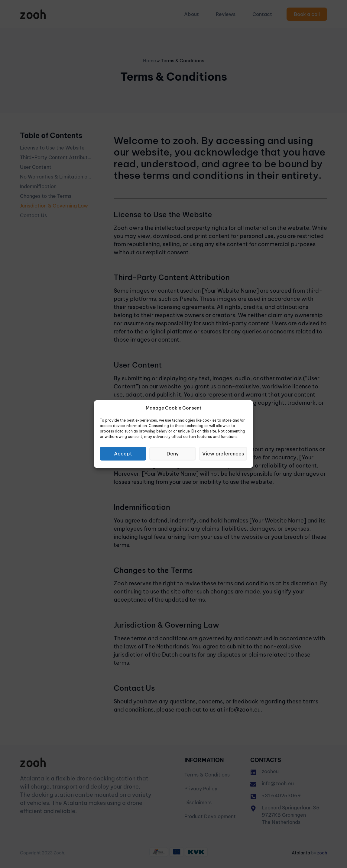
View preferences (224, 453)
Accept (123, 453)
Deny (173, 453)
